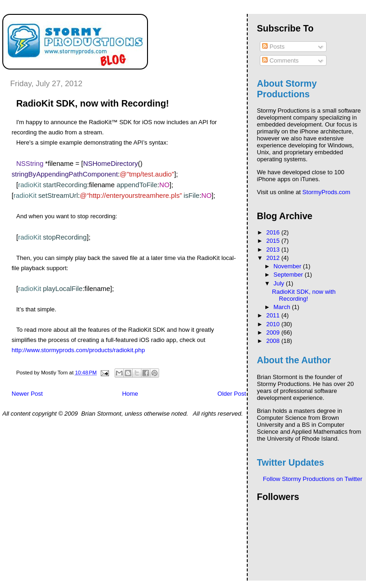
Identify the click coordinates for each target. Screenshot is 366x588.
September (289, 275)
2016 (274, 232)
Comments (280, 60)
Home (130, 394)
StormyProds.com (326, 192)
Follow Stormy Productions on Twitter (313, 479)
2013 (274, 250)
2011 (274, 315)
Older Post (232, 394)
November (289, 266)
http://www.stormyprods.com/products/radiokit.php (78, 350)
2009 (274, 332)
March (283, 307)
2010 (274, 324)
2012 (274, 258)
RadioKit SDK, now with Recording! (304, 295)
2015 (274, 241)
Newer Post (27, 394)
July (280, 283)
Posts (273, 47)
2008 (274, 341)
